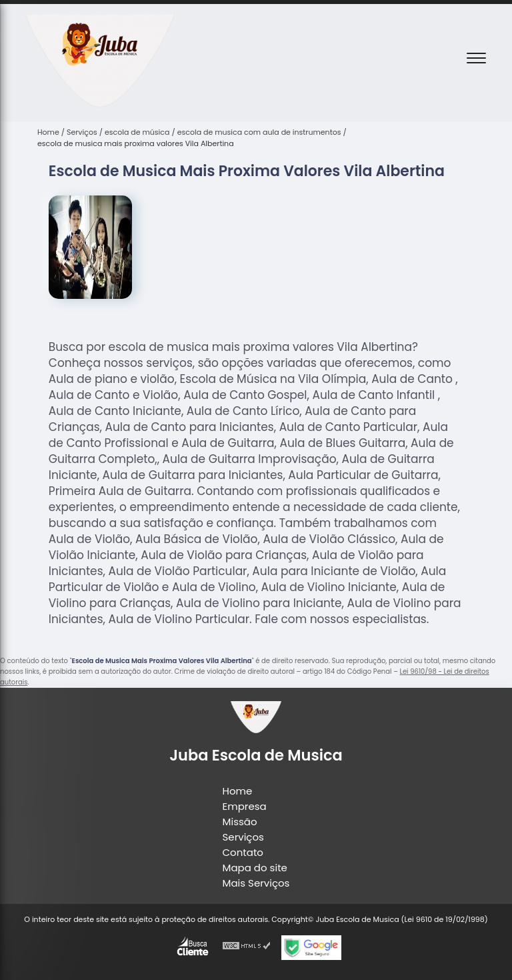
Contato (243, 852)
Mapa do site (255, 868)
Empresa (245, 806)
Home (238, 791)
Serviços (243, 837)
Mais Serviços (256, 883)
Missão (240, 822)
